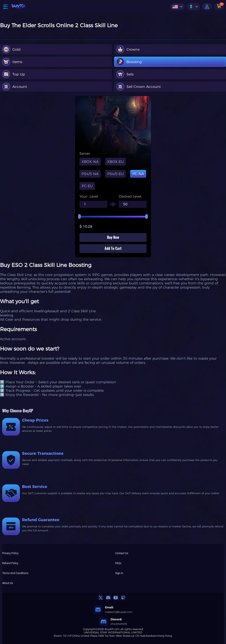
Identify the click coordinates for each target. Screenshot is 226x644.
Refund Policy (10, 563)
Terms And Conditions (15, 573)
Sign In (119, 573)
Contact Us (122, 553)
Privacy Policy (10, 553)
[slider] (113, 217)
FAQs (118, 563)
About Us (8, 583)
